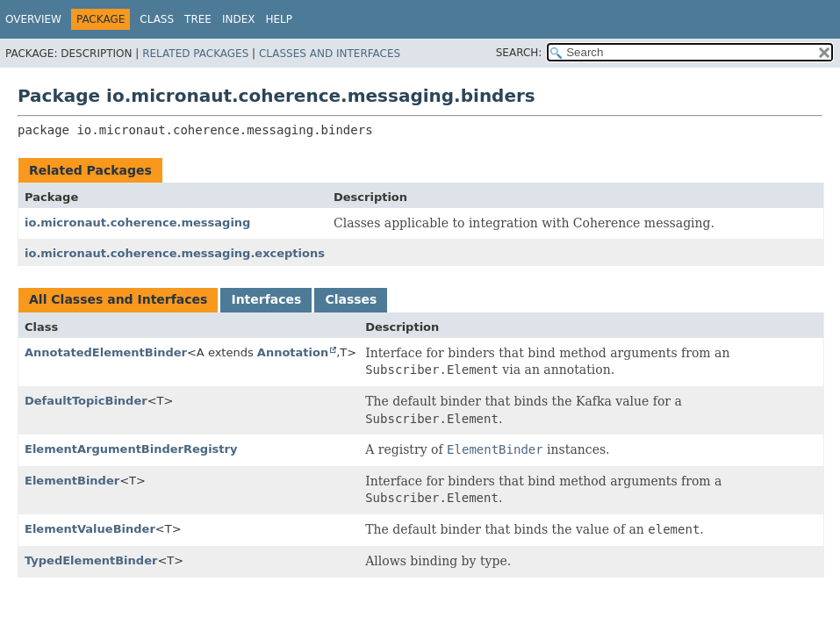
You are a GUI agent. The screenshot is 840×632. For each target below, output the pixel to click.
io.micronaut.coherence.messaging (137, 223)
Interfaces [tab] (266, 299)
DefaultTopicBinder (86, 401)
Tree (198, 19)
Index (239, 19)
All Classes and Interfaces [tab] (118, 299)
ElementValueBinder (90, 529)
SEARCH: (519, 53)
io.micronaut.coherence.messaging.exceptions (175, 253)
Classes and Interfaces (330, 54)
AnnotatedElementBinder (106, 352)
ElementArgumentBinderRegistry (131, 449)
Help (280, 19)
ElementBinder (72, 481)
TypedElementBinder (91, 560)
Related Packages (195, 54)
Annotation (293, 352)
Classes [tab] (351, 299)
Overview (33, 19)
